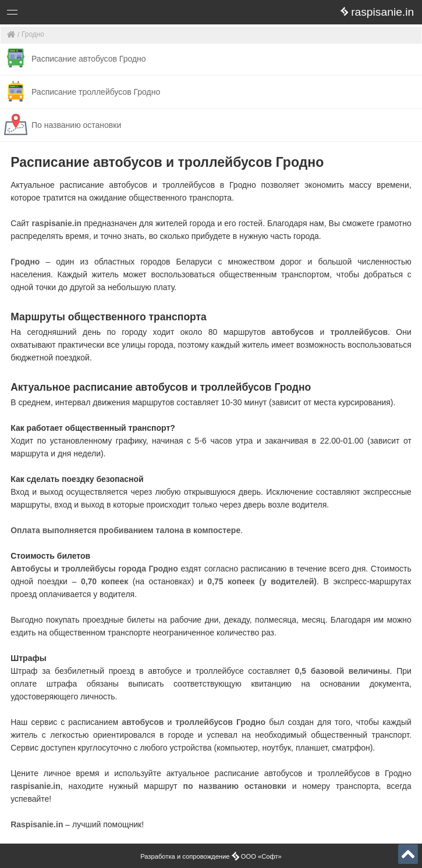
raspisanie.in (57, 223)
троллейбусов (359, 332)
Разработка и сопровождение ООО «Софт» (211, 856)
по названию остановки (234, 786)
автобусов (293, 332)
